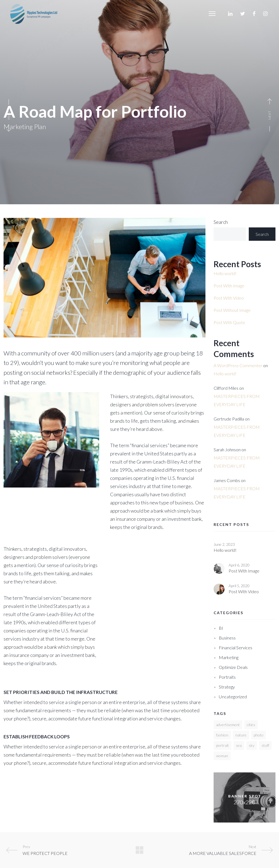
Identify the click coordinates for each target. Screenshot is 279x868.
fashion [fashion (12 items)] (222, 735)
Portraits (227, 677)
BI (221, 628)
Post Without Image (232, 310)
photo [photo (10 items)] (259, 735)
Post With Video (229, 298)
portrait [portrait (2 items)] (222, 745)
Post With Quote (229, 322)
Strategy (227, 687)
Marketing (229, 657)
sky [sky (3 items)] (252, 745)
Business (227, 638)
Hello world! (225, 273)
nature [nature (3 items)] (241, 735)
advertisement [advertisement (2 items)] (228, 725)
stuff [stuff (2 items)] (265, 745)
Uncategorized (233, 697)
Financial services (236, 648)
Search (221, 222)
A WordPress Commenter (238, 365)
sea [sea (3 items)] (239, 745)
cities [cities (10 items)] (251, 725)
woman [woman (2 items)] (222, 756)
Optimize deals (233, 667)
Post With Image (229, 286)
